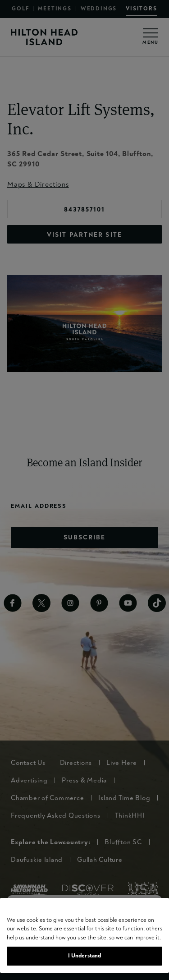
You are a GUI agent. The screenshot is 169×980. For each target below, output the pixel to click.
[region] (84, 935)
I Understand (85, 956)
